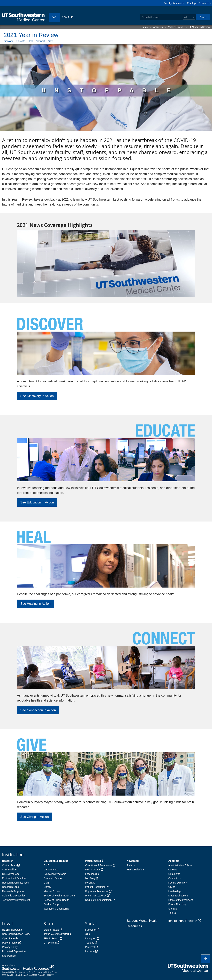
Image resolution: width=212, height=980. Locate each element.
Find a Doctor (93, 870)
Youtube (90, 943)
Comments (174, 874)
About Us (158, 27)
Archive (131, 865)
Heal (30, 41)
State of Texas (51, 930)
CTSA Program (10, 874)
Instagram (91, 938)
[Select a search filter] (189, 17)
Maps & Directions (178, 896)
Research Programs (13, 891)
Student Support (53, 904)
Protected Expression (14, 951)
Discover (8, 41)
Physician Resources (97, 891)
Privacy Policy (10, 947)
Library (47, 887)
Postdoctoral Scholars (14, 878)
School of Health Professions (60, 896)
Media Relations (136, 870)
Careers (173, 870)
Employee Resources (199, 3)
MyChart (90, 883)
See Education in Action (37, 502)
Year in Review (176, 27)
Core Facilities (10, 870)
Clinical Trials (9, 865)
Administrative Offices (180, 865)
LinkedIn (90, 951)
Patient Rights (10, 943)
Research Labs (10, 887)
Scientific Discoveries (14, 896)
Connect (40, 41)
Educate (20, 41)
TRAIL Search (51, 938)
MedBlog (90, 878)
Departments (51, 870)
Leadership (174, 891)
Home (145, 27)
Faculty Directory (178, 883)
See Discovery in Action (37, 396)
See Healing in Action (35, 604)
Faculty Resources (174, 3)
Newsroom (133, 861)
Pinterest (90, 947)
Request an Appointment (99, 900)
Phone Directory (177, 904)
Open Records (10, 938)
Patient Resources (95, 887)
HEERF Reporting (12, 930)
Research (8, 861)
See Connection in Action (38, 710)
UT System (50, 943)
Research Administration (16, 883)
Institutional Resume (183, 921)
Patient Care (92, 861)
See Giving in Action (35, 817)
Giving (172, 887)
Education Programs (55, 874)
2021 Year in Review (199, 27)
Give (50, 41)
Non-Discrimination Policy (16, 934)
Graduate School (53, 878)
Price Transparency (96, 896)
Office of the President (181, 900)
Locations (90, 874)
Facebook (91, 930)
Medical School (52, 891)
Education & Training (56, 861)
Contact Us (174, 878)
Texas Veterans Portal (56, 934)
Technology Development (16, 900)
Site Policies (9, 956)
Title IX (172, 913)
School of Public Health (56, 900)
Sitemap (173, 909)
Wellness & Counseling (56, 909)
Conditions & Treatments (99, 865)
